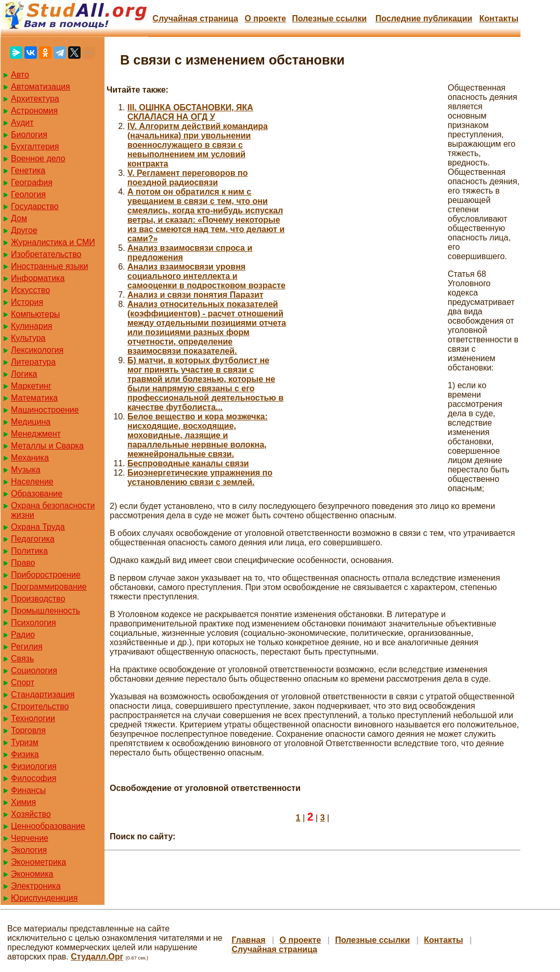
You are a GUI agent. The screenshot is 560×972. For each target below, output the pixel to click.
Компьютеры (35, 314)
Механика (30, 458)
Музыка (26, 470)
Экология (29, 850)
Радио (23, 635)
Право (23, 563)
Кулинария (31, 326)
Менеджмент (36, 434)
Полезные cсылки (329, 18)
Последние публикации (424, 18)
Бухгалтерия (35, 146)
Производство (38, 599)
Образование (37, 494)
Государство (35, 206)
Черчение (30, 838)
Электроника (36, 886)
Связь (22, 658)
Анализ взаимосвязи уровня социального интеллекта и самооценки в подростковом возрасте (206, 276)
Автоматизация (41, 87)
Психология (34, 623)
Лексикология (37, 350)
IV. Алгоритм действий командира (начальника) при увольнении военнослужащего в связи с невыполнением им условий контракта (198, 145)
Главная (248, 940)
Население (32, 482)
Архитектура (35, 99)
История (27, 302)
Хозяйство (31, 814)
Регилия (27, 647)
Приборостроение (46, 575)
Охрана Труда (38, 527)
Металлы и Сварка (47, 446)
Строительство (40, 706)
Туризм (25, 742)
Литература (33, 362)
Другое (24, 230)
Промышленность (45, 611)
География (32, 182)
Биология (29, 135)
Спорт (23, 682)
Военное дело (38, 158)
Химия (23, 802)
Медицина (31, 422)
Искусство (30, 290)
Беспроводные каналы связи (188, 463)
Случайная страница (195, 18)
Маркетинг (31, 386)
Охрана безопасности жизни (53, 510)
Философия (34, 778)
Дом (19, 218)
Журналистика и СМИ (53, 242)
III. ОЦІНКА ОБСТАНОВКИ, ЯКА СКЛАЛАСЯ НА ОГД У (190, 112)
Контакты (499, 18)
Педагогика (33, 539)
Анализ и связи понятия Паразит (196, 295)
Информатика (38, 278)
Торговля (28, 730)
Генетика (28, 170)
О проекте (265, 18)
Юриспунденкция (44, 898)
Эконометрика (38, 862)
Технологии (33, 718)
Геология (28, 194)
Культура (28, 338)
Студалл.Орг (97, 957)
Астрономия (34, 111)
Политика (29, 551)
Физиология (34, 766)
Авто (20, 75)
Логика (24, 374)
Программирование (49, 587)
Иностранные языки (49, 266)
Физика (25, 754)
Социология (34, 670)
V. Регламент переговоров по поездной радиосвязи (187, 178)
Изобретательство (46, 254)
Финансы (28, 790)
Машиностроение (45, 410)
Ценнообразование (48, 826)
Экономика (32, 874)
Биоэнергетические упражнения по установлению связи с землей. (200, 477)
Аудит (22, 123)
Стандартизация (43, 694)
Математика (34, 398)
